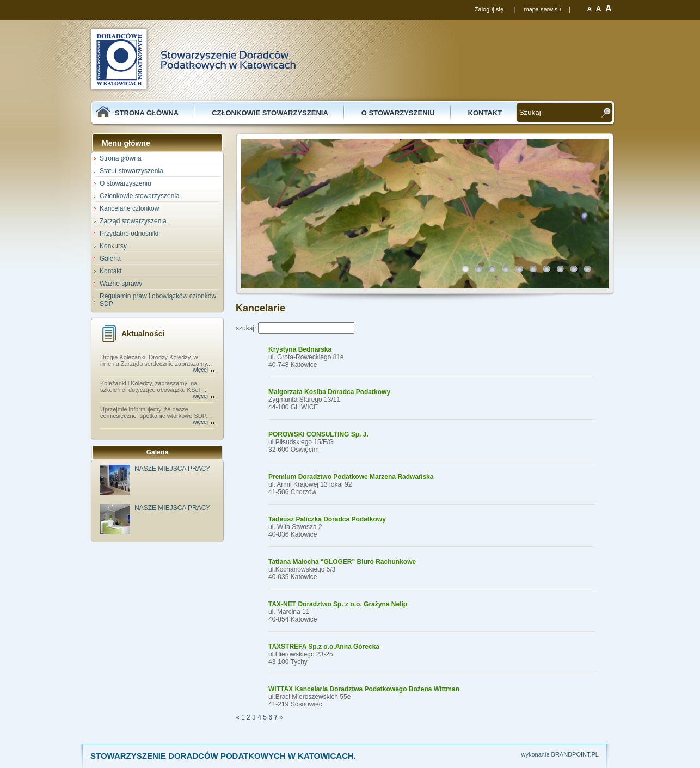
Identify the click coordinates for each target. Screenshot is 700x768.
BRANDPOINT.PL (575, 754)
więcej (200, 370)
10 (590, 272)
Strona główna (147, 113)
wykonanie (536, 754)
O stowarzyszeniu (398, 113)
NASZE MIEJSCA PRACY (172, 469)
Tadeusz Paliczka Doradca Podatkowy (327, 519)
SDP (192, 59)
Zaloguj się (489, 9)
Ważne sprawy (121, 284)
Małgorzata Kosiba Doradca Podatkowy (329, 392)
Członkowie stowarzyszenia (270, 113)
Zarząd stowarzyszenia (133, 221)
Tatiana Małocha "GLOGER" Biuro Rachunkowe (342, 562)
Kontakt (485, 113)
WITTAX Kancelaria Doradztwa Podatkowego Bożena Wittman (364, 689)
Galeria (110, 259)
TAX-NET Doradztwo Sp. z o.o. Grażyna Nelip (338, 604)
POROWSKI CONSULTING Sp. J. (318, 434)
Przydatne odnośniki (129, 234)
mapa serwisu (542, 9)
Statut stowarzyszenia (131, 171)
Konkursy (113, 246)
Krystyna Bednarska (300, 349)
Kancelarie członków (129, 208)
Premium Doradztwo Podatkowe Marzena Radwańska (351, 477)
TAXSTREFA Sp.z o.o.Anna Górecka (324, 647)
